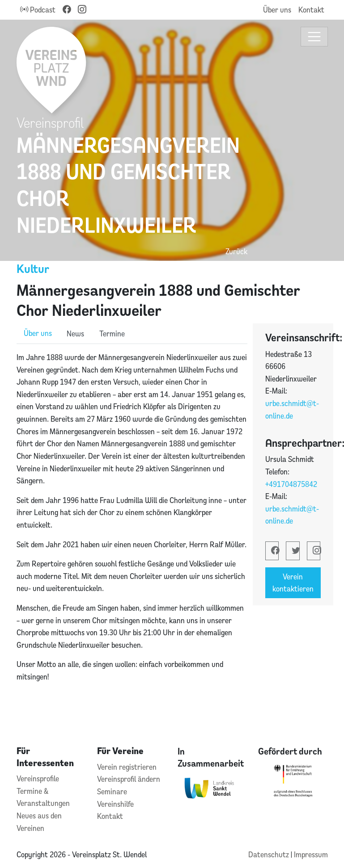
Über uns (277, 10)
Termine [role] (112, 333)
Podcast (38, 10)
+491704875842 (291, 484)
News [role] (75, 333)
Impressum (311, 854)
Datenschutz (270, 854)
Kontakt (311, 10)
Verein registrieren (127, 767)
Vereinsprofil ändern (129, 779)
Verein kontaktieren (293, 583)
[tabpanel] (132, 527)
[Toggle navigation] (314, 37)
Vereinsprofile (38, 778)
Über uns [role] (38, 333)
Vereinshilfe (115, 804)
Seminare (112, 791)
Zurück (236, 251)
